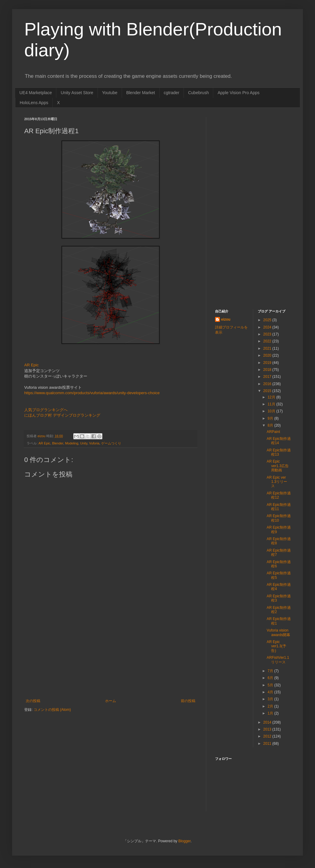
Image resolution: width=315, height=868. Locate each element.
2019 (268, 363)
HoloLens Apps (34, 103)
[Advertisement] (111, 653)
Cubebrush (199, 93)
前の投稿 (188, 701)
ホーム (111, 701)
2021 (268, 348)
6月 (271, 678)
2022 (268, 341)
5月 (271, 685)
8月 (271, 425)
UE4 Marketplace (36, 93)
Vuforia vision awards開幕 (278, 632)
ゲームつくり (111, 443)
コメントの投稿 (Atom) (52, 710)
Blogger (185, 841)
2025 (268, 320)
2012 (268, 736)
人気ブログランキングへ (46, 410)
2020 (268, 355)
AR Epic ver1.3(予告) (276, 646)
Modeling (72, 443)
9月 (271, 418)
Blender (58, 443)
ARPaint (273, 432)
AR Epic (31, 365)
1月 (271, 713)
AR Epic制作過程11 (279, 507)
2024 (268, 327)
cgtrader (172, 93)
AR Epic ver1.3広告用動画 (277, 466)
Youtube (110, 93)
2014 (268, 722)
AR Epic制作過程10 (279, 518)
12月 (272, 397)
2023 (268, 334)
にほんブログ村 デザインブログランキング (62, 415)
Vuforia (94, 443)
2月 (271, 706)
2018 (268, 370)
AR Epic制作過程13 (279, 452)
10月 (272, 411)
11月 (272, 404)
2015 (268, 391)
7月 (271, 671)
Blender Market (141, 93)
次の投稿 (33, 701)
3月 (271, 699)
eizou (226, 319)
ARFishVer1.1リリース (278, 660)
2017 (268, 377)
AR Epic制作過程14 (279, 441)
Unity (84, 443)
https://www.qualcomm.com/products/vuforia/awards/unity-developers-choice (92, 393)
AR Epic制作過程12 (279, 495)
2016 (268, 384)
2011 (268, 744)
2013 (268, 729)
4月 (271, 692)
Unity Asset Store (77, 93)
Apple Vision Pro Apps (238, 93)
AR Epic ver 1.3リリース (277, 482)
